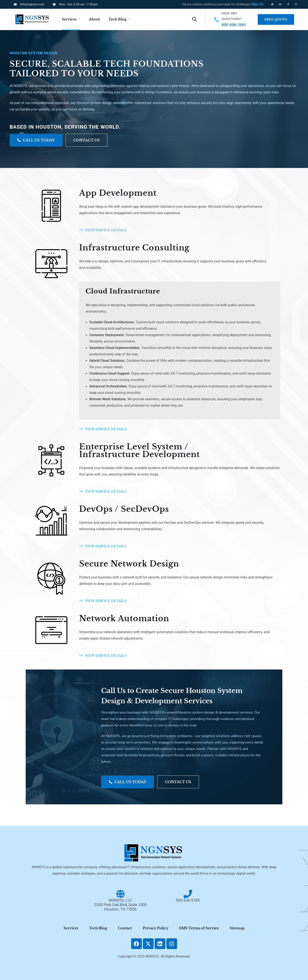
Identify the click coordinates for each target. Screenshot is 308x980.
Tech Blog (118, 19)
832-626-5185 (234, 25)
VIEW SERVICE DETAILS (103, 230)
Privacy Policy (155, 928)
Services (69, 19)
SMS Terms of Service (199, 928)
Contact (125, 928)
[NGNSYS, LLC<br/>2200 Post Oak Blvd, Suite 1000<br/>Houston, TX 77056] (120, 894)
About (94, 19)
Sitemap (237, 928)
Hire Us (258, 4)
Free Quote (276, 19)
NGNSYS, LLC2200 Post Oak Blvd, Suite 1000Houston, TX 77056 (120, 905)
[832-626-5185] (188, 894)
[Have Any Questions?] (216, 19)
